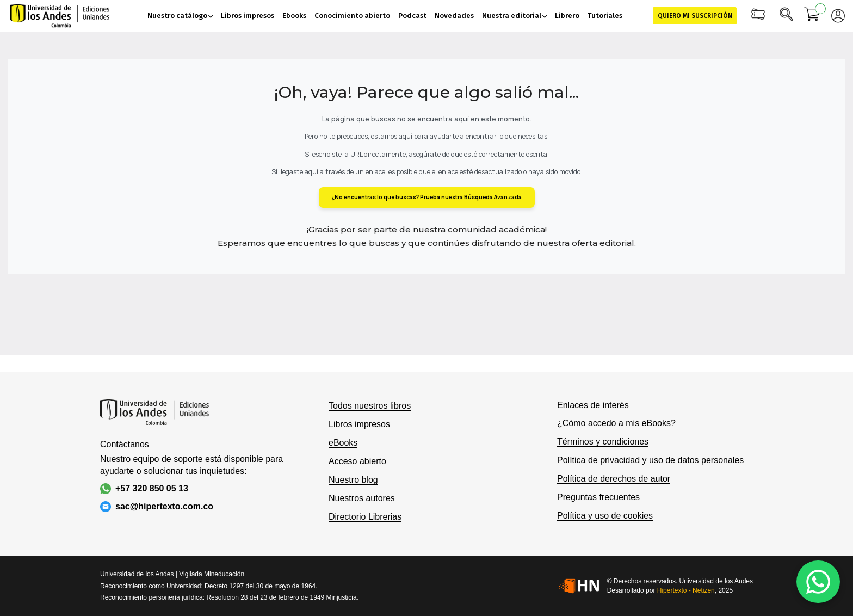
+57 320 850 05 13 (144, 489)
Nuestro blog (353, 480)
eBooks (343, 443)
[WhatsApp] (818, 582)
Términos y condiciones (603, 442)
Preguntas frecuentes (598, 497)
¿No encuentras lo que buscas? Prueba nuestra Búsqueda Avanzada (427, 197)
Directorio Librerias (365, 517)
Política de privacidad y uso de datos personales (650, 460)
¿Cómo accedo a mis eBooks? (616, 423)
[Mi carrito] (812, 16)
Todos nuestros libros (370, 406)
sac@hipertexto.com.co (157, 507)
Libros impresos (359, 424)
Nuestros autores (362, 498)
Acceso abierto (357, 461)
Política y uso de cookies (605, 516)
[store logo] (60, 16)
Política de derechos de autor (614, 479)
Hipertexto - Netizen (686, 590)
